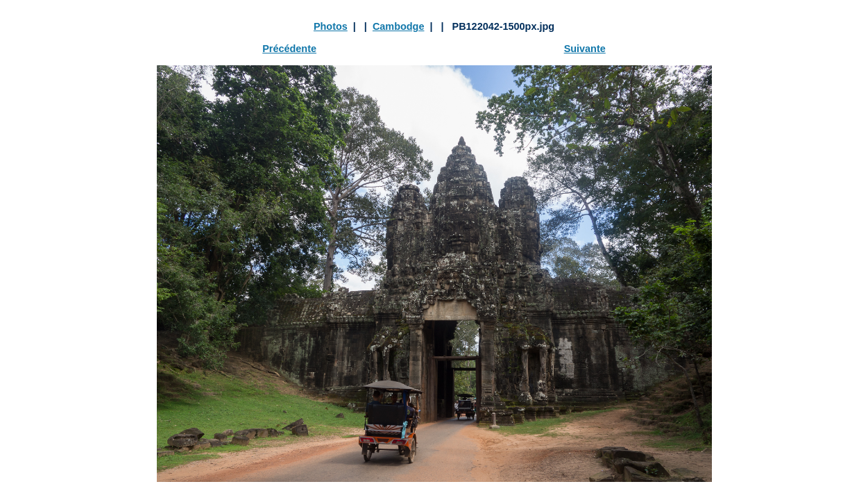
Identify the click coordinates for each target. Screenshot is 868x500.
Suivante (585, 49)
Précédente (289, 49)
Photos (331, 26)
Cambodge (399, 26)
